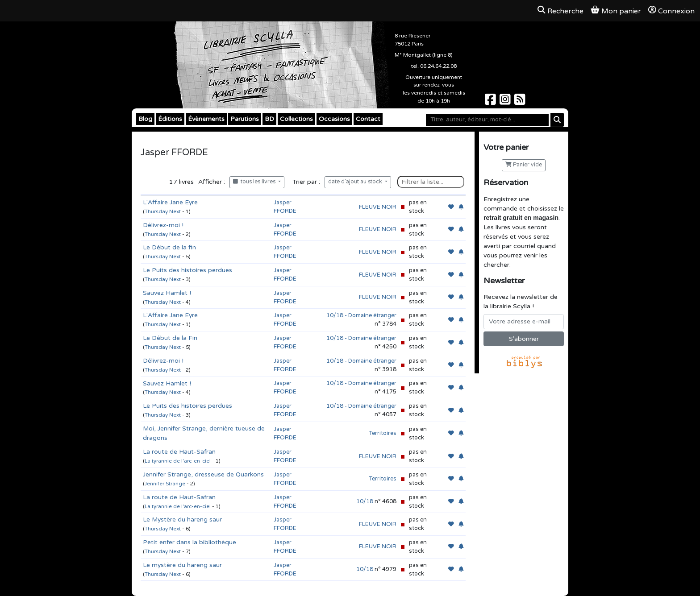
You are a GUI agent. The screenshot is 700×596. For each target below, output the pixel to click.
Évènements (206, 119)
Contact (368, 119)
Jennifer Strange (165, 484)
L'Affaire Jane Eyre (170, 202)
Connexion (671, 11)
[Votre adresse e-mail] (524, 322)
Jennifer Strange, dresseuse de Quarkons (203, 474)
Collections (296, 119)
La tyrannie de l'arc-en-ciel (178, 461)
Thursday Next (163, 212)
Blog (145, 119)
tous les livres (255, 182)
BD (269, 119)
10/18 (365, 501)
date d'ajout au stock (356, 182)
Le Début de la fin (169, 247)
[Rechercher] (557, 120)
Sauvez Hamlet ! (167, 293)
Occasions (334, 119)
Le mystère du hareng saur (182, 565)
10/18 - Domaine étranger (361, 315)
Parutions (245, 119)
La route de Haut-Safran (179, 452)
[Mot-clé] (487, 120)
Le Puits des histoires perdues (187, 270)
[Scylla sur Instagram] (506, 102)
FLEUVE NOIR (378, 207)
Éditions (170, 119)
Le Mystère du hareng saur (182, 519)
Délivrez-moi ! (163, 225)
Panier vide (524, 165)
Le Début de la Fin (170, 338)
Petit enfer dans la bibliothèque (190, 542)
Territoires (383, 433)
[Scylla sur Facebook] (491, 102)
